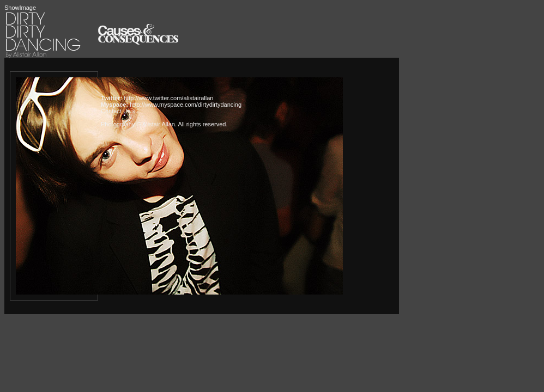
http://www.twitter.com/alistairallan (168, 98)
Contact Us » (118, 111)
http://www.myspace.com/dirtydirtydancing (186, 105)
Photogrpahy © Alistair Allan (138, 124)
